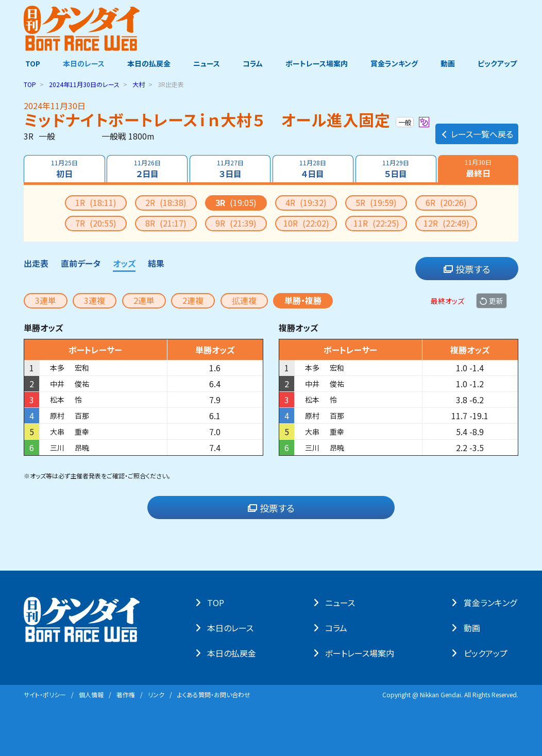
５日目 (396, 169)
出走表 (36, 263)
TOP (31, 63)
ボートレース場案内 (317, 63)
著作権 (126, 694)
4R (306, 202)
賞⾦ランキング (492, 603)
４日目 (313, 169)
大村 (139, 84)
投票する (467, 269)
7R (96, 223)
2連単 (144, 300)
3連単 (46, 300)
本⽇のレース (232, 628)
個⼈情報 (91, 694)
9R (236, 223)
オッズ (124, 263)
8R (166, 223)
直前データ (81, 263)
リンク (156, 694)
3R (236, 202)
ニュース (206, 63)
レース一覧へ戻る (477, 132)
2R (166, 202)
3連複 (95, 300)
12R (446, 223)
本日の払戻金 (148, 63)
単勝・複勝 (303, 300)
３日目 (230, 169)
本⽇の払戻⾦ (233, 653)
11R (376, 223)
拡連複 (244, 300)
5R (376, 202)
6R (446, 202)
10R (306, 223)
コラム (253, 63)
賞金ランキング (395, 63)
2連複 (193, 300)
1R (96, 202)
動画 (449, 63)
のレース (84, 84)
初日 (64, 169)
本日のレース (83, 63)
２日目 (147, 169)
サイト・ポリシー (45, 694)
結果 (156, 263)
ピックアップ (499, 63)
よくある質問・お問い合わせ (214, 694)
